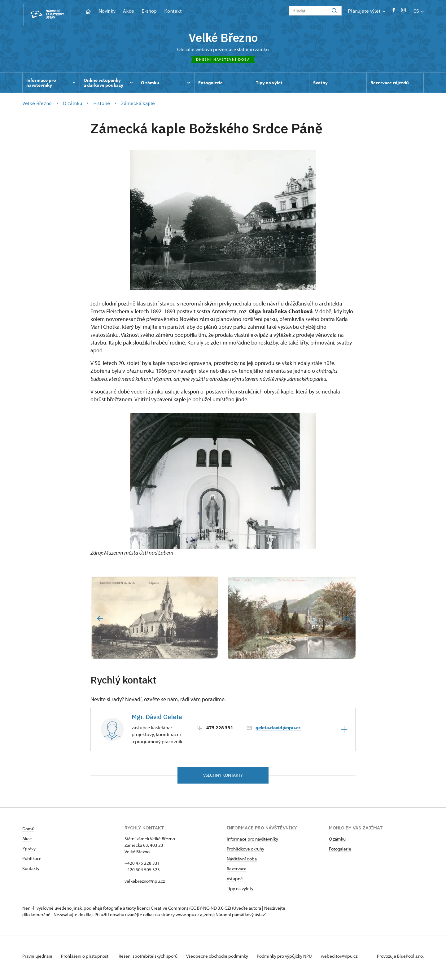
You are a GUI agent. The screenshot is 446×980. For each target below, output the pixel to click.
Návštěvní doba (242, 862)
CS (419, 11)
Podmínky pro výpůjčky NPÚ (293, 959)
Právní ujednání (38, 959)
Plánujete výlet (367, 11)
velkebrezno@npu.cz (145, 884)
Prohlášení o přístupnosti (88, 959)
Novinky (107, 11)
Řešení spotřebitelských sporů (153, 959)
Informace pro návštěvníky (252, 842)
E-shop (149, 11)
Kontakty (31, 872)
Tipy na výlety (240, 892)
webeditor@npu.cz (349, 959)
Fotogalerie (340, 852)
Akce (129, 11)
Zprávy (29, 852)
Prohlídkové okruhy (245, 852)
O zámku (337, 842)
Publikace (32, 862)
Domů (28, 832)
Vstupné (235, 882)
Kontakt (173, 11)
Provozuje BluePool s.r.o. (400, 959)
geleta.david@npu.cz (278, 730)
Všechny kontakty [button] (223, 778)
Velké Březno (223, 39)
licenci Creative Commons (163, 911)
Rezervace (237, 872)
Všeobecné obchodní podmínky (224, 959)
